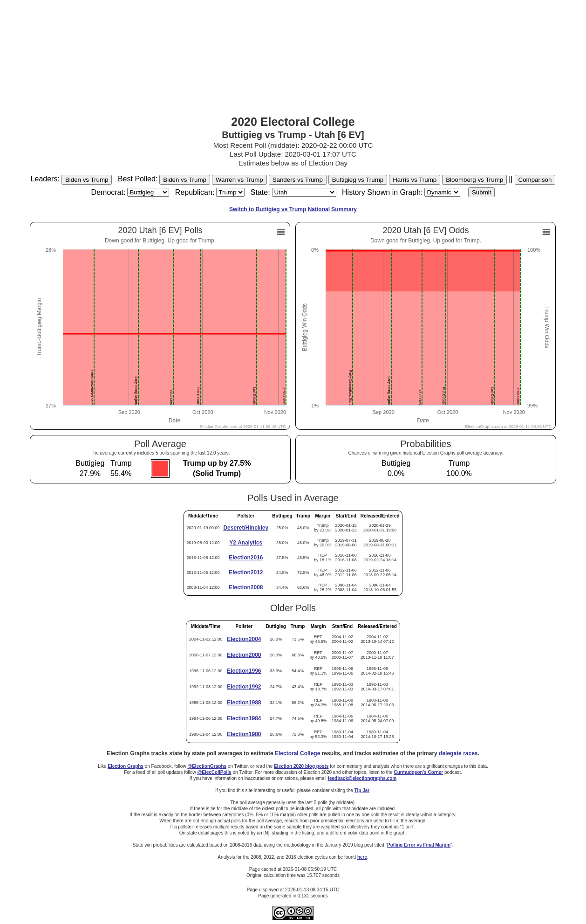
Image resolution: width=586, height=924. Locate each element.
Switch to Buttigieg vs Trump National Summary (293, 209)
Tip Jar (362, 790)
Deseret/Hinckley (246, 528)
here (362, 857)
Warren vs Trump (239, 180)
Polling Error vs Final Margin (419, 845)
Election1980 (244, 734)
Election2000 (244, 655)
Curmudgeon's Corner (419, 772)
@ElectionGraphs (207, 766)
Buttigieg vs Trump (358, 180)
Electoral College (297, 753)
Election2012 (246, 572)
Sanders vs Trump (298, 180)
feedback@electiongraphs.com (362, 778)
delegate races (458, 753)
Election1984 (244, 718)
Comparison (535, 180)
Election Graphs (126, 766)
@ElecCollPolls (215, 772)
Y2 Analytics (246, 543)
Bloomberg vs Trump (474, 180)
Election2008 (246, 587)
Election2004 (244, 639)
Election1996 (244, 671)
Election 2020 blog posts (301, 766)
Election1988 (244, 703)
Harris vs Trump (415, 180)
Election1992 (244, 687)
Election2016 (246, 558)
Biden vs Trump (87, 180)
